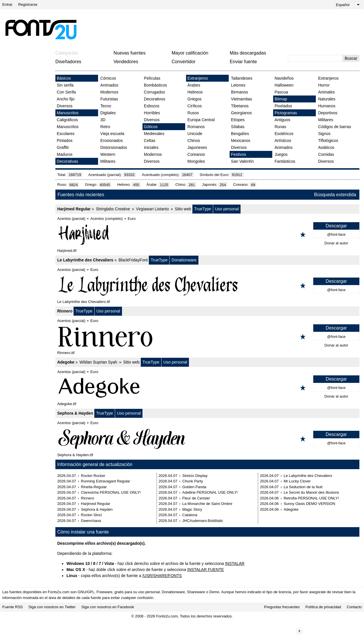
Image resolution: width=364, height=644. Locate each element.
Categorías (67, 53)
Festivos (239, 154)
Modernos (109, 92)
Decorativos (155, 99)
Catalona (190, 515)
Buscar (351, 58)
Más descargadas (248, 53)
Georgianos (241, 113)
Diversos (65, 106)
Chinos (194, 141)
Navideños (284, 78)
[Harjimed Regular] (207, 235)
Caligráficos (67, 120)
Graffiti (63, 147)
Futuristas (109, 99)
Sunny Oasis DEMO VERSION (309, 504)
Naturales (327, 99)
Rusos (193, 113)
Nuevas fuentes (129, 53)
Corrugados (154, 92)
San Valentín (242, 161)
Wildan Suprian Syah (98, 362)
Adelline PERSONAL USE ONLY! (210, 492)
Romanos (196, 127)
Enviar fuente (243, 62)
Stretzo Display (195, 476)
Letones (238, 85)
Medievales (154, 134)
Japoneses (197, 147)
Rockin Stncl (91, 515)
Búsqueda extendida (335, 195)
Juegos (281, 154)
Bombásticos (155, 85)
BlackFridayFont (133, 260)
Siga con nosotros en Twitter (52, 607)
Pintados (65, 141)
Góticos (151, 127)
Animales (327, 92)
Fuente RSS (13, 607)
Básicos (64, 78)
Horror (324, 85)
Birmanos (240, 92)
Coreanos (196, 154)
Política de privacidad (323, 607)
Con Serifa (66, 92)
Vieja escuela (112, 134)
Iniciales (151, 147)
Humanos (327, 106)
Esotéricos (284, 134)
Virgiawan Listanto (152, 209)
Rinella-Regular (94, 487)
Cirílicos (195, 106)
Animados (109, 85)
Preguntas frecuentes (282, 607)
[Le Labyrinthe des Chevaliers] (207, 286)
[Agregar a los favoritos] (303, 235)
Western (108, 154)
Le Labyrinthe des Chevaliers (85, 260)
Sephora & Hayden (75, 413)
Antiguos (282, 120)
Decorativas (67, 161)
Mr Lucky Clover (297, 481)
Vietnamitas (242, 99)
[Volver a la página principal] (41, 29)
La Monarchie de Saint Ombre (207, 504)
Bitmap (281, 99)
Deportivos (328, 113)
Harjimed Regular (74, 209)
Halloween (284, 85)
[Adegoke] (207, 388)
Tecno (106, 106)
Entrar (7, 4)
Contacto (354, 607)
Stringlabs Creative (113, 209)
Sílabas (238, 127)
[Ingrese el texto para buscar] (315, 58)
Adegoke (66, 362)
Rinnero (65, 311)
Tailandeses (242, 78)
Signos (324, 134)
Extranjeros (198, 78)
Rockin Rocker (93, 476)
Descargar (336, 226)
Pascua (281, 92)
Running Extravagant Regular (106, 481)
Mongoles (196, 161)
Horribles (152, 113)
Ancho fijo (66, 99)
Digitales (108, 113)
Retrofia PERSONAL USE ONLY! (311, 498)
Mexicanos (241, 141)
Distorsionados (114, 147)
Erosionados (112, 141)
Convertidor (184, 62)
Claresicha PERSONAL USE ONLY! (111, 492)
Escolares (66, 134)
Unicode (195, 134)
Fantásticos (285, 161)
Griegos (195, 99)
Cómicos (108, 78)
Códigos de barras (335, 127)
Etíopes (238, 120)
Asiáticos (326, 147)
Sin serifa (65, 85)
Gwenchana (91, 521)
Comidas (326, 154)
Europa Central (201, 120)
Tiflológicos (328, 141)
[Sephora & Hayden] (207, 439)
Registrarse (28, 4)
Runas (280, 127)
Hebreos (195, 92)
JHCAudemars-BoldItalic (203, 521)
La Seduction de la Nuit (303, 487)
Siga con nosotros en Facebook (108, 607)
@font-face (336, 234)
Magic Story (192, 509)
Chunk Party (193, 481)
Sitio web (183, 209)
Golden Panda (194, 487)
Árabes (194, 85)
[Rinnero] (207, 337)
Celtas (150, 141)
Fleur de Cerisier (196, 498)
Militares (108, 161)
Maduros (65, 154)
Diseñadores (68, 62)
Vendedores (126, 62)
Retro (105, 127)
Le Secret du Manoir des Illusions (311, 492)
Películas (152, 78)
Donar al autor (336, 243)
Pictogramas (286, 113)
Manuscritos (68, 113)
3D (103, 120)
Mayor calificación (190, 53)
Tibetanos (240, 106)
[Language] (348, 5)
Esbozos (152, 106)
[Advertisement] (220, 29)
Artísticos (283, 141)
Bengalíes (240, 134)
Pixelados (283, 106)
